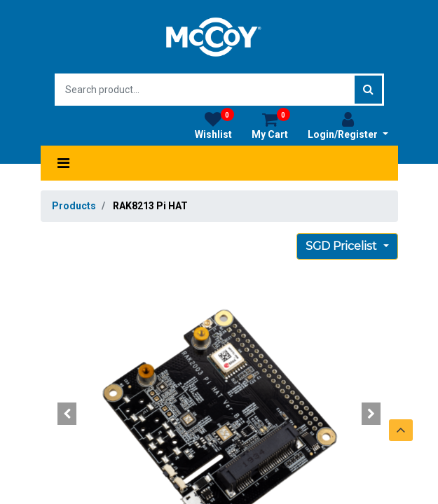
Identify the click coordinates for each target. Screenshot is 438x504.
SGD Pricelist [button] (343, 246)
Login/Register (348, 125)
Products (74, 206)
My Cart (271, 125)
